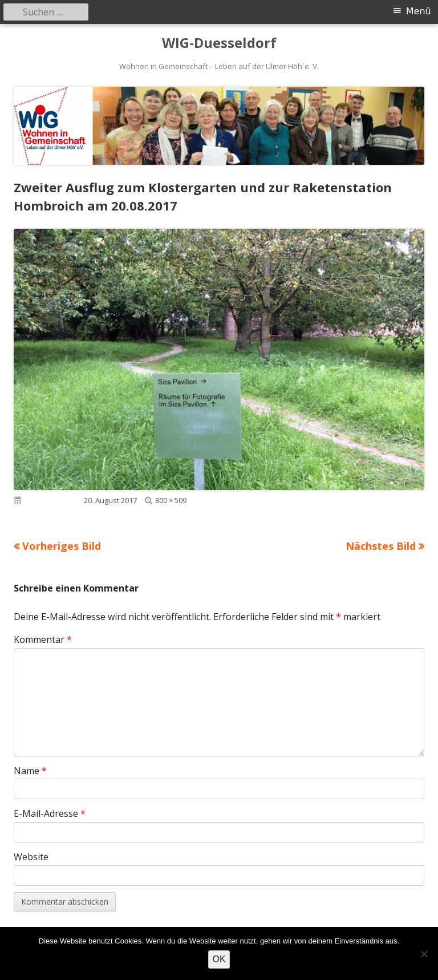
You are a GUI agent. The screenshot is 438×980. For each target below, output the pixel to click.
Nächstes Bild (381, 546)
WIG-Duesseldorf (219, 43)
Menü (419, 11)
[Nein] (424, 954)
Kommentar (43, 639)
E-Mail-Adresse (50, 813)
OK (219, 959)
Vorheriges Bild (62, 546)
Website (31, 857)
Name (30, 771)
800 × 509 (171, 500)
